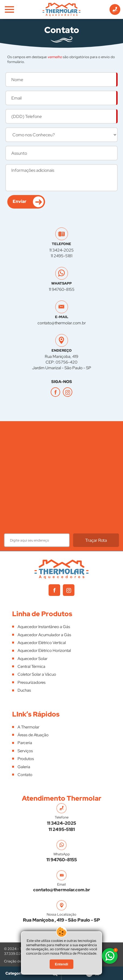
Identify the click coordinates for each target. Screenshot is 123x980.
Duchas (24, 690)
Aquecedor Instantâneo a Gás (44, 627)
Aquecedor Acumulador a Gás (44, 635)
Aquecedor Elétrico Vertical (42, 643)
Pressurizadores (32, 682)
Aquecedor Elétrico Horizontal (44, 651)
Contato (25, 775)
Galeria (24, 767)
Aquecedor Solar (33, 659)
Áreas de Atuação (33, 735)
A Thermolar (28, 727)
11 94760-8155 (62, 289)
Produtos (26, 759)
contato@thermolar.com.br (62, 323)
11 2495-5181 (61, 256)
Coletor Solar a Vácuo (37, 674)
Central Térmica (31, 666)
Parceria (25, 743)
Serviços (25, 751)
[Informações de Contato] (115, 9)
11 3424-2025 (61, 250)
